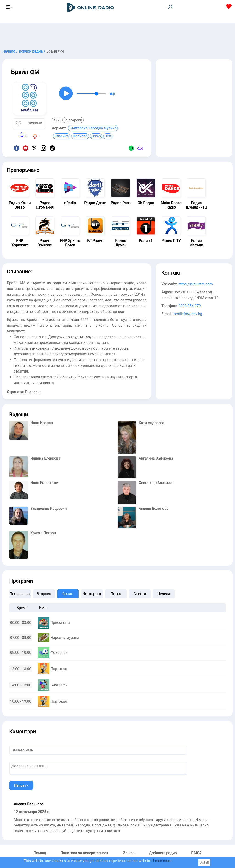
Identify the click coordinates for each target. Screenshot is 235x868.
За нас (129, 853)
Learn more (162, 861)
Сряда (68, 594)
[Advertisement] (117, 34)
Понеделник (20, 594)
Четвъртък (92, 594)
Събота (140, 594)
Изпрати (21, 785)
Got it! (204, 862)
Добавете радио (163, 853)
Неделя (164, 594)
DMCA (196, 853)
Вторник (44, 594)
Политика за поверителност (84, 853)
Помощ (40, 853)
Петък (116, 594)
